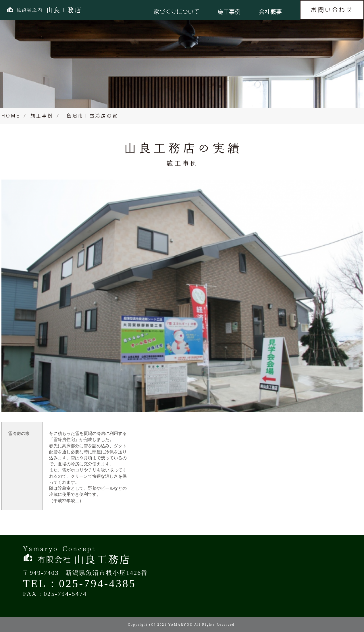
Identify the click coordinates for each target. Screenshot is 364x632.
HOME (11, 116)
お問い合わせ (332, 10)
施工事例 (229, 12)
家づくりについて (176, 12)
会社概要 (270, 12)
